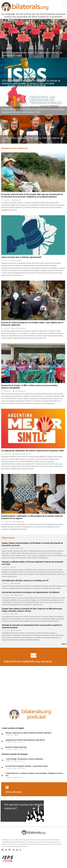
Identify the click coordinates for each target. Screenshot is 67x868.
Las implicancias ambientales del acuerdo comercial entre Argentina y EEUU (32, 451)
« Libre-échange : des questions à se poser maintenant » (24, 759)
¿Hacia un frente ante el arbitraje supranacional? (21, 257)
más (64, 644)
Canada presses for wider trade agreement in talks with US (25, 740)
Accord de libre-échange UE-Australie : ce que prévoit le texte (27, 766)
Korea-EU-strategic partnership (16, 747)
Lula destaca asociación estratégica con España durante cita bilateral (31, 592)
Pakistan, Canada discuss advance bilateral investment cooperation (28, 733)
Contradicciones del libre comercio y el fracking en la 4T (25, 581)
